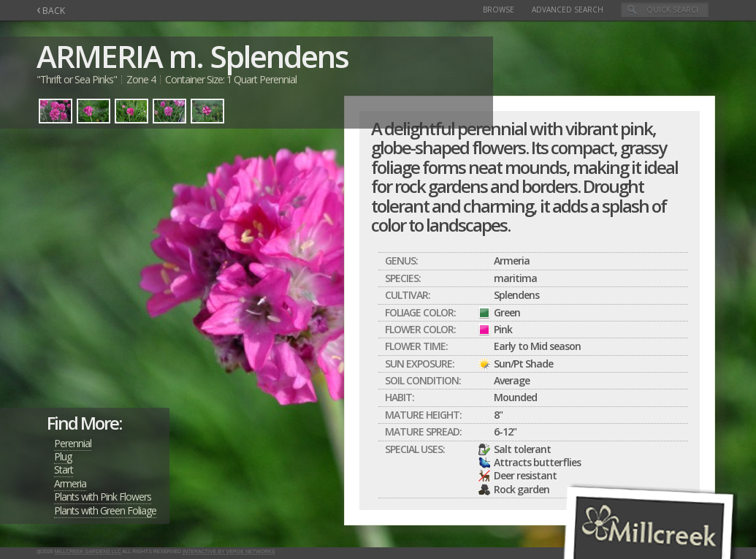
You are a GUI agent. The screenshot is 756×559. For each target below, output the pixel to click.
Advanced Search (568, 9)
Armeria (70, 483)
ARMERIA (99, 56)
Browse (499, 9)
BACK (51, 11)
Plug (63, 456)
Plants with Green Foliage (105, 510)
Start (64, 469)
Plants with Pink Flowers (103, 497)
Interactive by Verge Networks (229, 551)
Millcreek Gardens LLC (88, 551)
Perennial (73, 443)
